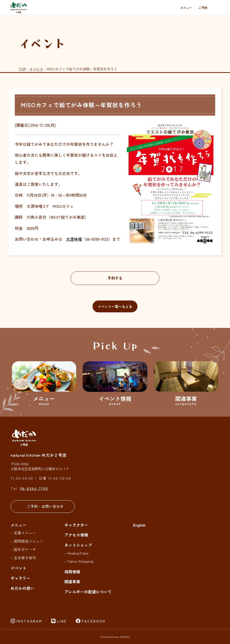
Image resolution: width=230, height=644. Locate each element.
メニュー (186, 8)
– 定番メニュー (23, 533)
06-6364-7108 (34, 488)
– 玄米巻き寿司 (23, 558)
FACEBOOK (94, 621)
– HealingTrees (77, 553)
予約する (115, 278)
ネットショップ (78, 545)
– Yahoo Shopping (79, 561)
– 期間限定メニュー (27, 541)
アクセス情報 (76, 535)
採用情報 (72, 572)
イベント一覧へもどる (115, 306)
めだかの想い (22, 588)
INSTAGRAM (29, 621)
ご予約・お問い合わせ (45, 506)
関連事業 (72, 582)
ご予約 (203, 8)
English (139, 525)
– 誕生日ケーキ (23, 549)
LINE (62, 621)
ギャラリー (20, 578)
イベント (36, 69)
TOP (22, 69)
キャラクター (76, 525)
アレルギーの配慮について (88, 592)
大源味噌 (74, 239)
